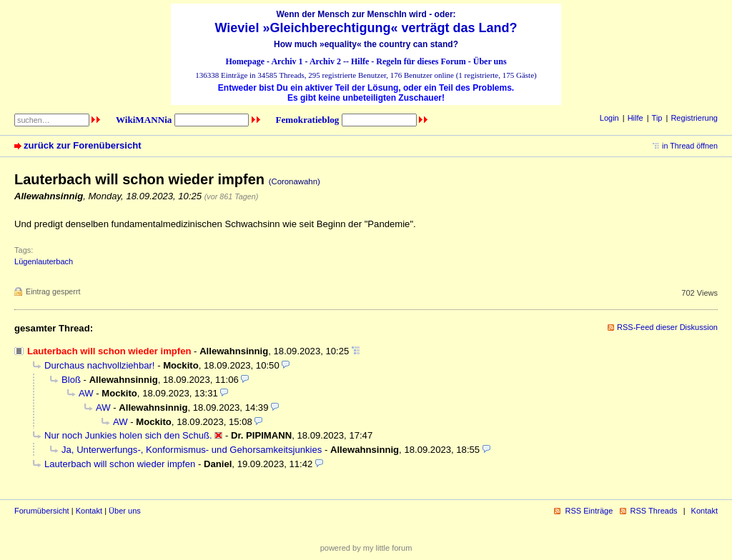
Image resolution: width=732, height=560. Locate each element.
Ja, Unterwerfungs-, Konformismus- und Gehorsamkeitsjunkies (192, 450)
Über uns (490, 61)
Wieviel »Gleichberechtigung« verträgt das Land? (366, 28)
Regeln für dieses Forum (421, 61)
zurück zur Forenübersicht (83, 145)
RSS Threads (654, 511)
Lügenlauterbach (44, 261)
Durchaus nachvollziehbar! (99, 365)
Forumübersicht (42, 511)
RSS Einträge (589, 511)
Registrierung (694, 118)
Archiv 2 (325, 61)
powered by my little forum (366, 548)
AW (86, 393)
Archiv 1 (287, 61)
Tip (657, 118)
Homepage (245, 61)
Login (609, 118)
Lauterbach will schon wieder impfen (120, 464)
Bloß (71, 380)
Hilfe (360, 61)
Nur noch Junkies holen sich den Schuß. (128, 435)
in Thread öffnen (690, 146)
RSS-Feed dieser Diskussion (667, 327)
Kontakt (89, 511)
